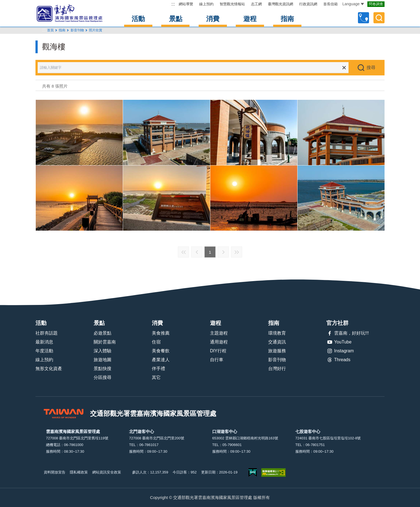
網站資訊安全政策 (107, 472)
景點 (176, 19)
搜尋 (371, 67)
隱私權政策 (79, 472)
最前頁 (183, 252)
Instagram (340, 351)
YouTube (339, 342)
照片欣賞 (96, 30)
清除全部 (344, 68)
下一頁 (223, 252)
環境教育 (277, 333)
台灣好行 (277, 369)
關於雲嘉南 (105, 342)
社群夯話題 (47, 333)
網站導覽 (186, 4)
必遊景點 (103, 333)
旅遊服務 (277, 351)
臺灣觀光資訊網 (281, 4)
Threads (338, 360)
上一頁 (197, 252)
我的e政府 (253, 472)
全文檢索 (379, 18)
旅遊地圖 (103, 360)
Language (353, 4)
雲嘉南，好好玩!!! (348, 333)
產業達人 (161, 360)
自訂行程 (363, 18)
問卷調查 (376, 4)
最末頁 (237, 252)
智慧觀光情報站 (232, 4)
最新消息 (44, 342)
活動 (138, 19)
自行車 (217, 360)
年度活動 (44, 351)
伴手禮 (158, 369)
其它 (156, 377)
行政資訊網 (308, 4)
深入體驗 (103, 351)
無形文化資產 (49, 369)
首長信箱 (331, 4)
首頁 (50, 30)
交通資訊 (277, 342)
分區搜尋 (103, 377)
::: (173, 4)
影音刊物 (277, 360)
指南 (287, 19)
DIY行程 (218, 351)
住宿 (156, 342)
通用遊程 (219, 342)
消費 (213, 19)
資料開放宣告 (55, 472)
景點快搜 (103, 369)
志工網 (256, 4)
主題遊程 (219, 333)
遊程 (250, 19)
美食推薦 (161, 333)
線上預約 (206, 4)
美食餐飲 (161, 351)
